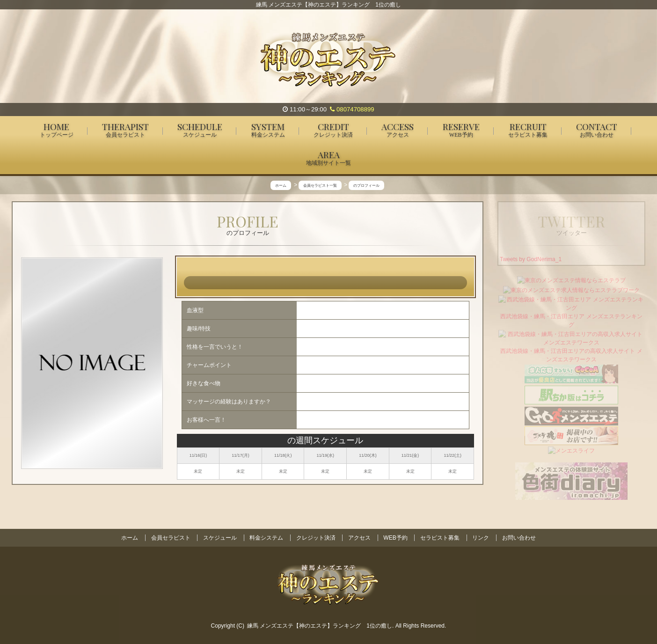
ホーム (130, 538)
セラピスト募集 (440, 538)
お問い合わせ (519, 538)
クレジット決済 (316, 538)
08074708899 (352, 109)
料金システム (266, 538)
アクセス (359, 538)
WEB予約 (395, 538)
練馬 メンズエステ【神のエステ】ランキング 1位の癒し (320, 626)
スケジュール (220, 538)
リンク (481, 538)
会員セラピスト (171, 538)
